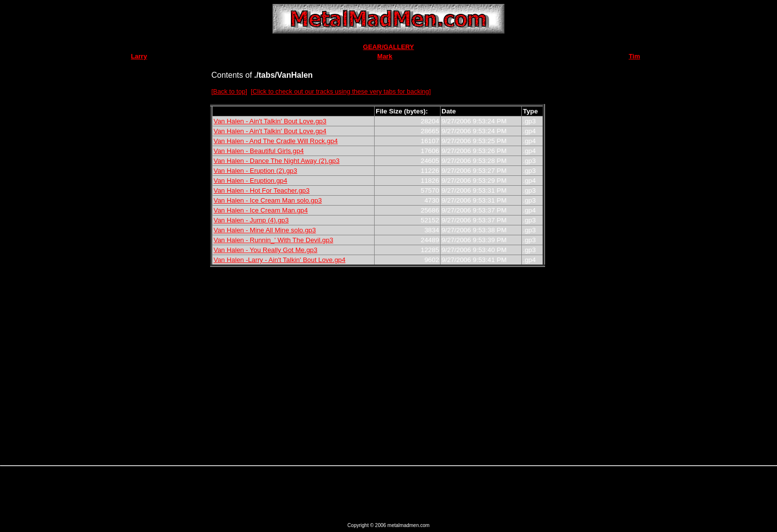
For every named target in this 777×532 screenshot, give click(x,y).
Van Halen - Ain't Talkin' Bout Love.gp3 (270, 121)
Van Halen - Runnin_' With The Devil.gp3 (273, 240)
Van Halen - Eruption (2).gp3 (255, 171)
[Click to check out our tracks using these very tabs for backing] (341, 91)
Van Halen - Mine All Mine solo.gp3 (265, 230)
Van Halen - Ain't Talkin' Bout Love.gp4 (270, 131)
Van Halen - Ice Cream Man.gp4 (261, 210)
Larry (139, 56)
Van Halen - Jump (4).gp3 (251, 220)
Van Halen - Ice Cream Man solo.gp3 (268, 200)
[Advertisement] (576, 308)
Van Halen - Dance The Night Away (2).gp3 (277, 161)
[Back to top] (229, 91)
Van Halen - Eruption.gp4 (250, 181)
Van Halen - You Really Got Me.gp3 (265, 250)
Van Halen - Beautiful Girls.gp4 (259, 151)
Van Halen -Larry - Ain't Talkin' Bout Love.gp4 (279, 260)
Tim (635, 56)
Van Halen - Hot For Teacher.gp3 (262, 190)
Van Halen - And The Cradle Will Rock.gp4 (276, 141)
